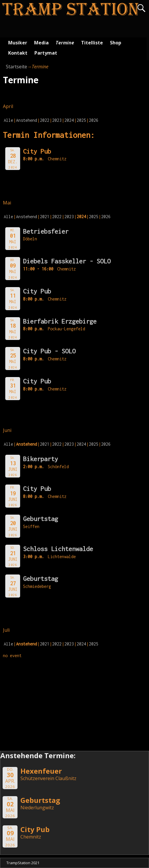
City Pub (37, 291)
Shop (116, 43)
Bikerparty (41, 459)
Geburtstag (41, 519)
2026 (94, 120)
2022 (45, 120)
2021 (45, 217)
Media (41, 43)
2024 (69, 120)
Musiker (18, 43)
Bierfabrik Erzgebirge (60, 321)
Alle (8, 120)
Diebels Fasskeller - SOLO (67, 261)
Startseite (16, 67)
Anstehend (27, 120)
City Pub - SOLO (49, 351)
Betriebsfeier (46, 231)
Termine (65, 43)
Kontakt (18, 53)
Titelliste (92, 43)
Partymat (46, 53)
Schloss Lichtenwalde (58, 549)
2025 (81, 120)
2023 (57, 120)
